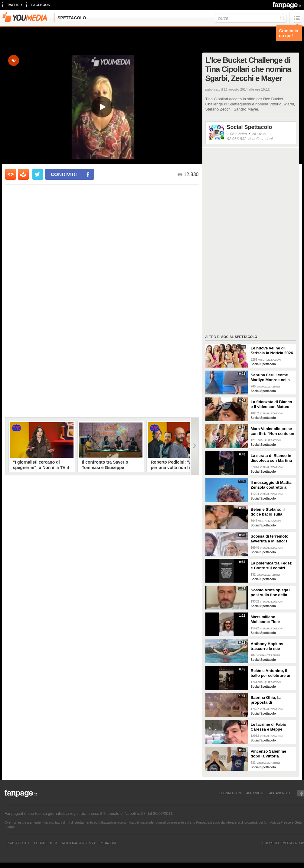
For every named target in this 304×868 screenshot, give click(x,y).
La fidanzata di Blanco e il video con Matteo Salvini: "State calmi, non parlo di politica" (271, 404)
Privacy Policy (17, 843)
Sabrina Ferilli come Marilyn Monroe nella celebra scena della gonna (270, 378)
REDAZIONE (108, 843)
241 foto (258, 134)
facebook (41, 5)
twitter (15, 5)
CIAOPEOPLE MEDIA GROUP (283, 843)
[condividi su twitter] (38, 174)
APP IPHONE (255, 793)
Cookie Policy (46, 843)
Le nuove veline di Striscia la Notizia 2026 (272, 350)
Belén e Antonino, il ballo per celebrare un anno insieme (271, 673)
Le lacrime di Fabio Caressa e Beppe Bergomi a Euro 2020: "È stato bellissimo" (271, 727)
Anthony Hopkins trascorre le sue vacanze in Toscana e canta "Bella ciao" (271, 646)
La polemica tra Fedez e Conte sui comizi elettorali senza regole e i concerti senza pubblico (271, 566)
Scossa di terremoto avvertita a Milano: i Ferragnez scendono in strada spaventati (272, 539)
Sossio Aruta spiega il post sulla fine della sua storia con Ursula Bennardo (271, 593)
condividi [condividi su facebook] (64, 174)
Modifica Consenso (79, 843)
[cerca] (251, 18)
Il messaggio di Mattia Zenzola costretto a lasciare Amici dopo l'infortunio (271, 485)
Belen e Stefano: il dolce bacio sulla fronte (268, 512)
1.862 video (237, 134)
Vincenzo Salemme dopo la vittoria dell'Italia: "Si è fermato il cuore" (273, 754)
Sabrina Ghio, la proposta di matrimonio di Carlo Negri (269, 700)
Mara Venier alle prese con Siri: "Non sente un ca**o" (273, 431)
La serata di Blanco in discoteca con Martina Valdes (271, 458)
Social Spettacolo (250, 127)
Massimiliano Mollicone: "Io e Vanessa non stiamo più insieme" (270, 619)
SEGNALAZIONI (230, 793)
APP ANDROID (279, 793)
